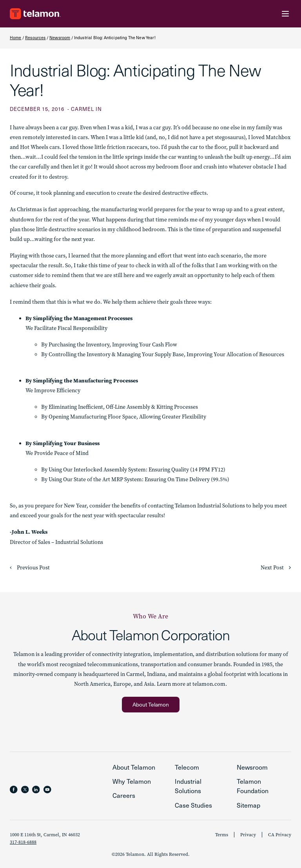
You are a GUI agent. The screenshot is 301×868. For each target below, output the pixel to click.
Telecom (187, 767)
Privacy (248, 835)
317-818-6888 (23, 842)
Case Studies (193, 805)
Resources (35, 38)
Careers (124, 795)
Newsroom (60, 38)
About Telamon (134, 767)
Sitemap (248, 805)
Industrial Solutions (188, 786)
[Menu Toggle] (285, 14)
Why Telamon (132, 781)
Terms (222, 835)
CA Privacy (280, 835)
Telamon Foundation (253, 786)
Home (16, 38)
